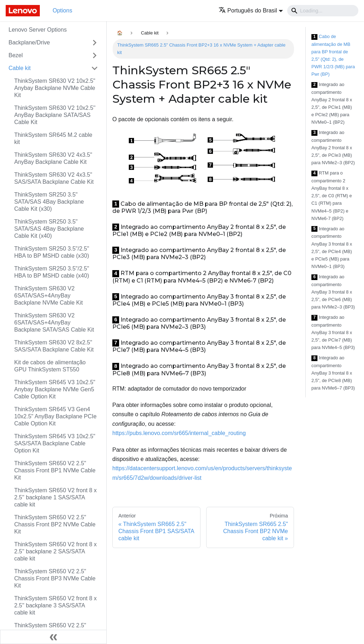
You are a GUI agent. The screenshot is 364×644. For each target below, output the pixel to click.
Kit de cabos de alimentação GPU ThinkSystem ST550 (50, 366)
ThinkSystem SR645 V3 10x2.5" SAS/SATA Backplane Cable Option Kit (55, 443)
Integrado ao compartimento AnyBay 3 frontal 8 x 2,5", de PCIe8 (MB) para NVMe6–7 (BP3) (333, 373)
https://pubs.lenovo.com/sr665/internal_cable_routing (179, 433)
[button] (251, 10)
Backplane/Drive (29, 42)
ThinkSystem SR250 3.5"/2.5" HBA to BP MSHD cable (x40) (52, 272)
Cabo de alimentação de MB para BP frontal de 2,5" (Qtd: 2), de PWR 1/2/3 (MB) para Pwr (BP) (333, 55)
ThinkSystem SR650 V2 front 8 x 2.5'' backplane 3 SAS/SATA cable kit (55, 605)
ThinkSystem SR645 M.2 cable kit (53, 138)
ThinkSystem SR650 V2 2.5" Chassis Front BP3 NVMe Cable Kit (55, 578)
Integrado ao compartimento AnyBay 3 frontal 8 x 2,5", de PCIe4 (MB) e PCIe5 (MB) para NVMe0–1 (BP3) (332, 248)
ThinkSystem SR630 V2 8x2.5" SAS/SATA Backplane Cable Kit (54, 346)
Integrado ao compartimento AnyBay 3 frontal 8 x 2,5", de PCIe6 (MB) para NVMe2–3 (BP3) (333, 292)
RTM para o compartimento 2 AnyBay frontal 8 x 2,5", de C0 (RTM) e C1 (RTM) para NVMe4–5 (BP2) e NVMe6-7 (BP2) (332, 195)
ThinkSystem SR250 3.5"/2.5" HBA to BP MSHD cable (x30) (52, 252)
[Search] (323, 11)
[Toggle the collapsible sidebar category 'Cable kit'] (95, 68)
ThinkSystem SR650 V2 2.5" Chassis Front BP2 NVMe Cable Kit (55, 524)
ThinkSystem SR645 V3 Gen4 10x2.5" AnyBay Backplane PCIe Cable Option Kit (55, 416)
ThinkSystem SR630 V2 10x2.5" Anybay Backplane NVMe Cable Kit (55, 88)
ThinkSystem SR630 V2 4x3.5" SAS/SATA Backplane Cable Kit (54, 178)
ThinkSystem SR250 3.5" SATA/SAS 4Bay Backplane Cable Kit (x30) (49, 202)
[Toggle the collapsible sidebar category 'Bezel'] (95, 55)
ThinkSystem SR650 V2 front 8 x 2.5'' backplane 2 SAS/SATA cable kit (55, 551)
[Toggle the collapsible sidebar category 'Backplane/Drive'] (95, 43)
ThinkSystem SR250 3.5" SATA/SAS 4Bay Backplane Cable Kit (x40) (49, 229)
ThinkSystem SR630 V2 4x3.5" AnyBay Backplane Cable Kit (53, 158)
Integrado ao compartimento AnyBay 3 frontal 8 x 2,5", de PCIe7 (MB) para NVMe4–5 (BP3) (333, 332)
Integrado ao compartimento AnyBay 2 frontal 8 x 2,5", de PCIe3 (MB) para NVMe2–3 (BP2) (333, 147)
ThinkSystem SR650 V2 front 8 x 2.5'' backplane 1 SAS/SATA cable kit (55, 497)
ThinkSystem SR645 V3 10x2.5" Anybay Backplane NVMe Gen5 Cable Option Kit (55, 389)
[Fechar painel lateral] (53, 637)
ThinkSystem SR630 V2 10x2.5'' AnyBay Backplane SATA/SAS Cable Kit (55, 115)
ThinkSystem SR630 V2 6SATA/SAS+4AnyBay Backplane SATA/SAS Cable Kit (54, 323)
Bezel (16, 55)
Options (62, 10)
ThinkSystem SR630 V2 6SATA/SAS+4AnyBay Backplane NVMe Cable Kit (49, 296)
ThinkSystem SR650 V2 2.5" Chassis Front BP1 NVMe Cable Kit (55, 470)
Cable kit (20, 68)
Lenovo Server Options (38, 30)
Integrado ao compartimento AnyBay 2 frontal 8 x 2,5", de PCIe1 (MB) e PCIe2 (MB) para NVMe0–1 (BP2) (332, 103)
